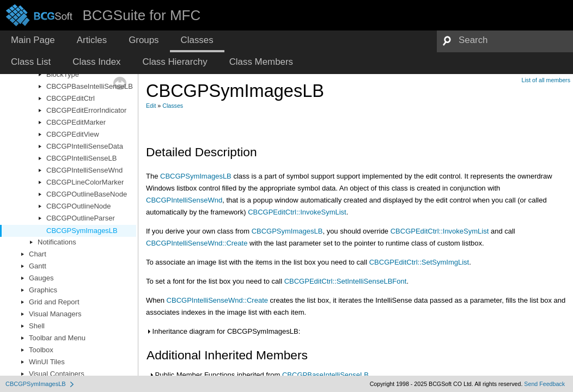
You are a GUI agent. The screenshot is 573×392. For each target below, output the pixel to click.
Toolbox (41, 350)
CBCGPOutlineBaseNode (87, 194)
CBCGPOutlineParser (81, 218)
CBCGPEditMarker (76, 122)
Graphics (43, 290)
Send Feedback (544, 384)
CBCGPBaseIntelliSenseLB (90, 86)
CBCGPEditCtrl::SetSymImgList (419, 262)
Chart (38, 254)
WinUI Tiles (47, 362)
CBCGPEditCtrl (71, 98)
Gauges (41, 278)
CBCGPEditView (73, 134)
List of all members (546, 80)
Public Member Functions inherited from (259, 375)
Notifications (57, 242)
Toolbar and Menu (57, 338)
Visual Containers (57, 374)
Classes (173, 106)
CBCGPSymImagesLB (82, 231)
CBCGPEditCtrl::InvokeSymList (297, 212)
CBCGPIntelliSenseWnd (84, 170)
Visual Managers (55, 314)
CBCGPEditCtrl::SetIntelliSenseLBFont (346, 281)
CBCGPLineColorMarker (85, 182)
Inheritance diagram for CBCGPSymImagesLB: (223, 331)
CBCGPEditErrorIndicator (86, 110)
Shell (37, 326)
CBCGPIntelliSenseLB (81, 158)
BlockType (63, 74)
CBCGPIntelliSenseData (85, 146)
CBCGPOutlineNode (79, 206)
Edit (151, 106)
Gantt (38, 266)
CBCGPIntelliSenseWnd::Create (197, 243)
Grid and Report (54, 302)
